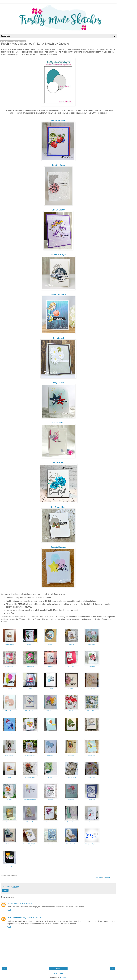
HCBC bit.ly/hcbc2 (15, 918)
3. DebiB (50, 644)
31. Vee (9, 777)
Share (5, 890)
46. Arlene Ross (9, 844)
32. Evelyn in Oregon (30, 777)
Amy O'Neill (58, 383)
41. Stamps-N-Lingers (9, 822)
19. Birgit (71, 711)
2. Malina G (30, 644)
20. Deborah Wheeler (91, 711)
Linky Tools (98, 878)
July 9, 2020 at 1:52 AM (32, 918)
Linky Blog (107, 878)
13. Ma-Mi (50, 689)
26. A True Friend (9, 755)
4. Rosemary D (71, 644)
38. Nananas (50, 800)
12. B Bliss (30, 689)
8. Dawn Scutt (50, 666)
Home (58, 969)
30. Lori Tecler (91, 755)
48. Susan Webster (50, 844)
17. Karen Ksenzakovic (30, 711)
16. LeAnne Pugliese (9, 711)
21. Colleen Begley (9, 733)
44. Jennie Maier (71, 822)
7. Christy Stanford (30, 666)
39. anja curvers (71, 800)
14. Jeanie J (71, 689)
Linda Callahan (58, 210)
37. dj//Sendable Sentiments (30, 800)
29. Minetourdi (71, 755)
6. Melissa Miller (9, 666)
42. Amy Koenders (30, 822)
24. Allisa (71, 733)
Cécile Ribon (58, 423)
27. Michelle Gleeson (30, 755)
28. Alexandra (50, 755)
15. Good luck (91, 689)
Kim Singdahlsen (58, 507)
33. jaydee (50, 777)
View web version (58, 973)
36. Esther (9, 800)
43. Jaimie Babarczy (50, 822)
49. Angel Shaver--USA (71, 844)
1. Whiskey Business (9, 644)
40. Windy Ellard (91, 800)
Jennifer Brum (58, 165)
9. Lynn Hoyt (71, 666)
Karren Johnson (58, 294)
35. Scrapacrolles (91, 777)
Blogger (63, 978)
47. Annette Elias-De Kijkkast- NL (30, 845)
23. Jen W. (50, 733)
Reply (9, 910)
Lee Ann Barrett (58, 120)
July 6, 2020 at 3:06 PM (23, 903)
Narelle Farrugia (58, 255)
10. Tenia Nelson (91, 666)
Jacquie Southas (58, 547)
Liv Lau (10, 903)
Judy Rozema (58, 462)
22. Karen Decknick (30, 733)
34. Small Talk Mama (71, 777)
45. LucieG (92, 822)
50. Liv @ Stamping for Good (91, 844)
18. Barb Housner (50, 711)
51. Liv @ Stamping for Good (9, 866)
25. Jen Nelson (91, 733)
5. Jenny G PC (91, 644)
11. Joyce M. (9, 689)
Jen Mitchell (58, 338)
